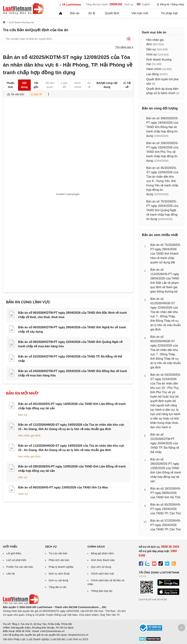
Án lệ (92, 13)
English (143, 4)
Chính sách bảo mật (102, 574)
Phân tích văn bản (59, 560)
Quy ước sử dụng (101, 567)
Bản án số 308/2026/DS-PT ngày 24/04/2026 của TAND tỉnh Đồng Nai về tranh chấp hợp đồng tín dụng (162, 127)
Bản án (75, 13)
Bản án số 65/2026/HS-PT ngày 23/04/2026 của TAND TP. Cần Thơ (166, 509)
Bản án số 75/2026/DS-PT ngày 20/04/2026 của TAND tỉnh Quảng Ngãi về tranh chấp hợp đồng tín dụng (162, 210)
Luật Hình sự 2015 (78, 639)
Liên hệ (11, 574)
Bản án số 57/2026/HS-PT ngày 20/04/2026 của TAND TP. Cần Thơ (166, 525)
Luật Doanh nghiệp (38, 639)
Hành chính (154, 69)
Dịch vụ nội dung (58, 580)
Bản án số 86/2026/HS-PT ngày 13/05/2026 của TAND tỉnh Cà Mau (63, 487)
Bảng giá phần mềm (102, 553)
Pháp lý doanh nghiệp (61, 567)
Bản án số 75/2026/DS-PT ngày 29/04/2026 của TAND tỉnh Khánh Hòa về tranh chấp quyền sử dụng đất (166, 254)
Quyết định (112, 13)
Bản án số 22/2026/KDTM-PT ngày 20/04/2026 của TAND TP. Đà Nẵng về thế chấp (165, 443)
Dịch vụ (129, 4)
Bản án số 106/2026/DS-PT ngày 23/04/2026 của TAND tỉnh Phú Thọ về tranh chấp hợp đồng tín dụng (162, 152)
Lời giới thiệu (14, 553)
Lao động (152, 74)
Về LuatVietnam (70, 5)
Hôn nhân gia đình (29, 435)
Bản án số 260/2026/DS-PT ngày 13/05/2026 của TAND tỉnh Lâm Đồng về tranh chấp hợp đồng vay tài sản (166, 470)
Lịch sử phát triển (16, 560)
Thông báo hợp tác (102, 591)
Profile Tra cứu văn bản (20, 567)
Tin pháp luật (169, 13)
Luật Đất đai (58, 639)
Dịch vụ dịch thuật (59, 574)
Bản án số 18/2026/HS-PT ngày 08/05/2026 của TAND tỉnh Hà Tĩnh (166, 493)
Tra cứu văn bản (58, 553)
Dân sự (23, 415)
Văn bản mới (140, 13)
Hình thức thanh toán (103, 560)
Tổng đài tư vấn (58, 587)
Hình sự (23, 494)
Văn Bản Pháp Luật (14, 639)
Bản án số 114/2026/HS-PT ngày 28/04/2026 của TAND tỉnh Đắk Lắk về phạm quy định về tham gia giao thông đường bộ (165, 281)
